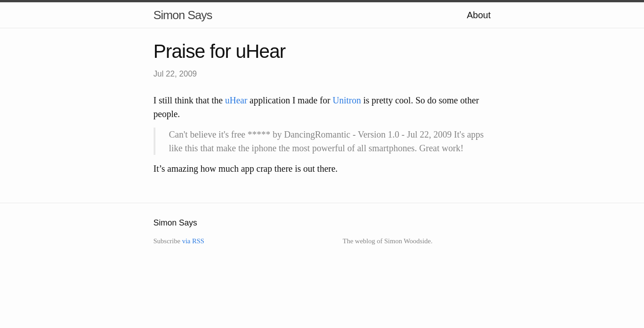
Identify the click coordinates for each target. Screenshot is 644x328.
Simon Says (183, 15)
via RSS (193, 241)
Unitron (347, 100)
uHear (236, 100)
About (479, 15)
